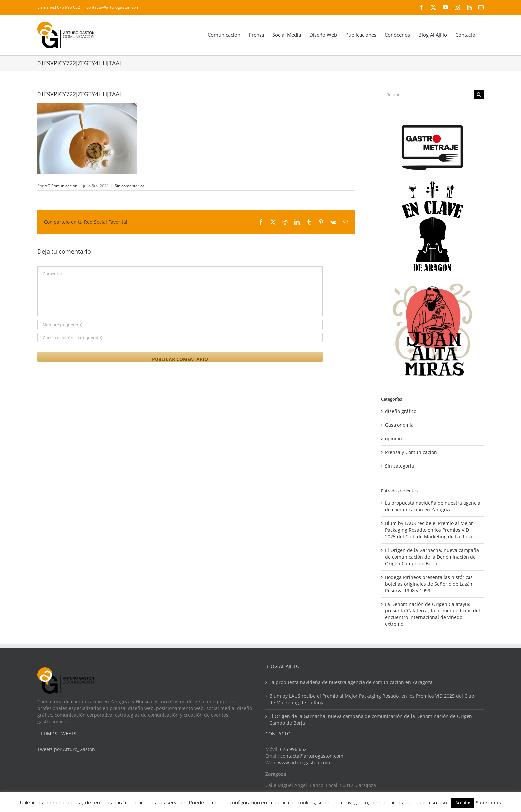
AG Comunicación (61, 186)
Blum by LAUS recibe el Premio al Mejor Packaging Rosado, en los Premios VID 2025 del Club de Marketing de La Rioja (429, 530)
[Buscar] (479, 95)
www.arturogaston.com (304, 763)
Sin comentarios (130, 186)
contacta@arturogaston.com (113, 7)
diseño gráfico (401, 411)
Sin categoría (400, 466)
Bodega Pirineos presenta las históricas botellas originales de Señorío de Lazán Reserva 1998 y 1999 (429, 584)
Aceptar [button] (463, 803)
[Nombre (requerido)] (180, 324)
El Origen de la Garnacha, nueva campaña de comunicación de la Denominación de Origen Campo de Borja (432, 557)
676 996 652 (293, 749)
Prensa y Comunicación (411, 452)
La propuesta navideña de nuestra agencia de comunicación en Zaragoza (433, 506)
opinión (394, 438)
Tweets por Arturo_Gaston (66, 749)
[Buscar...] (428, 95)
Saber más (488, 802)
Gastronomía (399, 425)
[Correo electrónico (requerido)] (180, 337)
